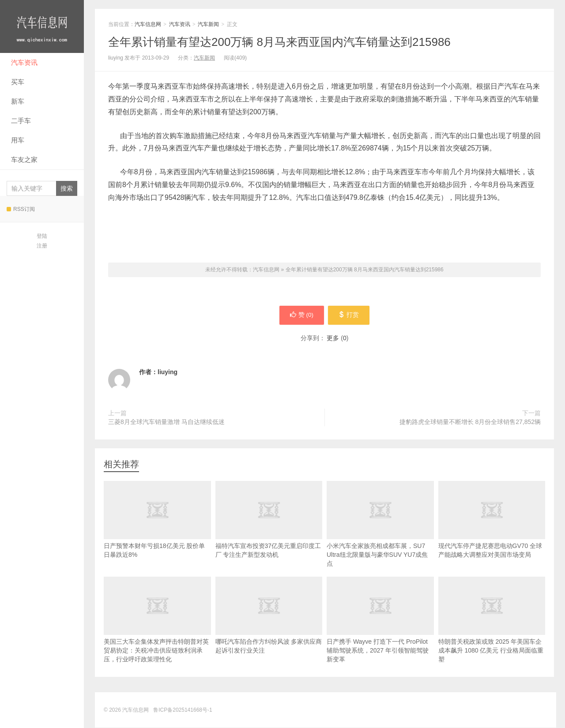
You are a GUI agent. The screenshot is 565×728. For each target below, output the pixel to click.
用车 (18, 140)
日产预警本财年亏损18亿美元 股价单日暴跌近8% (157, 533)
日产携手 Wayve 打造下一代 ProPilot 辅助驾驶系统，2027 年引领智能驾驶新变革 (380, 633)
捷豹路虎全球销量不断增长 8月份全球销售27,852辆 (470, 422)
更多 (333, 338)
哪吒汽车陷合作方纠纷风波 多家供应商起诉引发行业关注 (269, 629)
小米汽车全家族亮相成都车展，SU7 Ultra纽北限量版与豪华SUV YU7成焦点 (380, 537)
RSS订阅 (21, 209)
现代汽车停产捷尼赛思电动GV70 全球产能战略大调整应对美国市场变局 (492, 533)
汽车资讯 (24, 62)
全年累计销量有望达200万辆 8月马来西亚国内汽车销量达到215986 (279, 42)
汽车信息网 (42, 26)
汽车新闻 (208, 24)
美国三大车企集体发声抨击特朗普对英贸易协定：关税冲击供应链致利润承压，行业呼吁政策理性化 (157, 633)
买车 (18, 82)
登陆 (42, 236)
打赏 (350, 315)
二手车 (21, 121)
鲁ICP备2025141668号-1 (183, 710)
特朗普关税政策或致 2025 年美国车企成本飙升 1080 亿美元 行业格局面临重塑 (492, 633)
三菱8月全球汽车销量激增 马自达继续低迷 (166, 422)
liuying (168, 372)
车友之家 (24, 159)
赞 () (301, 315)
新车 (18, 101)
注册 (42, 246)
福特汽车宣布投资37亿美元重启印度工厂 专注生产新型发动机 (269, 533)
